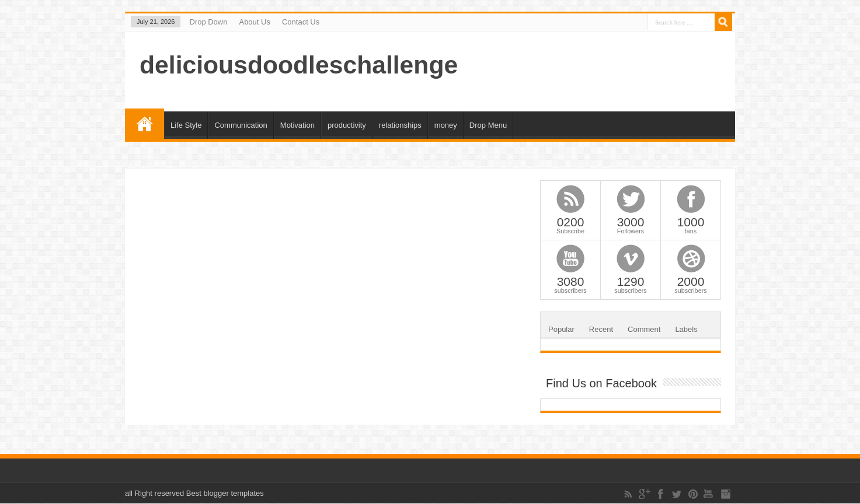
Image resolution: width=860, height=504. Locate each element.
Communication (241, 125)
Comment (644, 329)
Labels (686, 329)
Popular (561, 329)
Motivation (297, 125)
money (446, 125)
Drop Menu (488, 125)
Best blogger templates (225, 493)
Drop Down (208, 22)
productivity (347, 125)
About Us (254, 22)
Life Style (186, 125)
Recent (601, 329)
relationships (400, 125)
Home (145, 124)
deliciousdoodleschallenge (299, 65)
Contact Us (301, 22)
